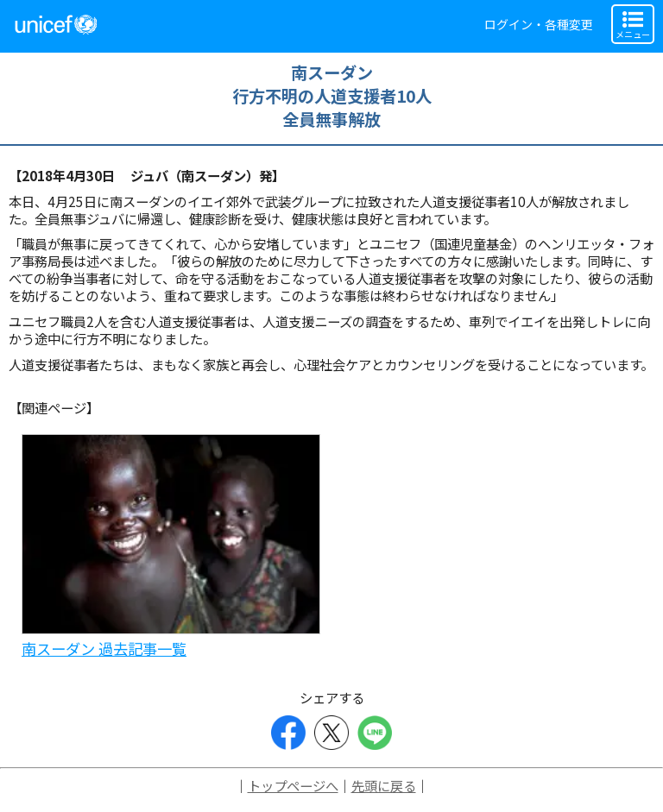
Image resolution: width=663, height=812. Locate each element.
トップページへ (293, 785)
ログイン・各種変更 (539, 24)
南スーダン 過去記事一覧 (104, 648)
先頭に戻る (384, 785)
